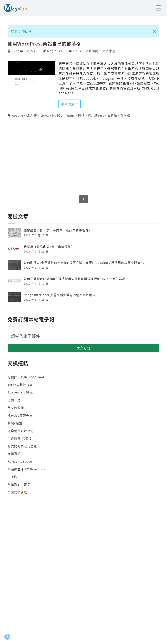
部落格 (125, 115)
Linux (77, 51)
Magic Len (55, 51)
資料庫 (112, 115)
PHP (81, 115)
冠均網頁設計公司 (21, 431)
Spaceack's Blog (20, 392)
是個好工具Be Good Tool (26, 377)
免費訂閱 (83, 348)
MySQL (57, 115)
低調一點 (14, 400)
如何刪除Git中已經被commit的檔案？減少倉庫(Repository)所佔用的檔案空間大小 (84, 263)
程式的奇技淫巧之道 (22, 446)
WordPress (96, 115)
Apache (18, 115)
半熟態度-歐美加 (20, 438)
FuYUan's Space (20, 461)
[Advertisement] (83, 163)
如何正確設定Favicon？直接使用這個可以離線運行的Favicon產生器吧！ (76, 279)
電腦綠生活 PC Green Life (26, 469)
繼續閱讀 (70, 104)
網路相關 (92, 51)
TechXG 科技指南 (20, 385)
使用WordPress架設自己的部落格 (44, 43)
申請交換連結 (17, 492)
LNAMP (32, 115)
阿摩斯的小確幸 (19, 484)
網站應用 (109, 51)
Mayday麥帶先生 (20, 415)
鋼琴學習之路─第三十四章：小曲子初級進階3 (57, 230)
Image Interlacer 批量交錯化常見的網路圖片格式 (60, 295)
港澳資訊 (14, 454)
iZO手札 (14, 477)
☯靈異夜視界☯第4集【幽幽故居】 (49, 247)
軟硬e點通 (15, 423)
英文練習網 (16, 408)
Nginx (70, 115)
